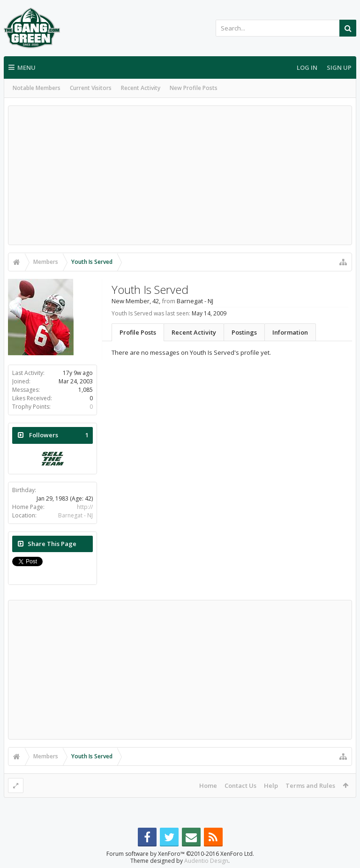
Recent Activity (141, 88)
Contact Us (240, 786)
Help (271, 786)
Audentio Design (206, 861)
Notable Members (37, 88)
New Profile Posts (194, 88)
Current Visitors (91, 88)
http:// (85, 507)
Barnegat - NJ (75, 515)
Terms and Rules (310, 786)
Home (208, 786)
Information (290, 332)
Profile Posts (138, 332)
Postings (244, 332)
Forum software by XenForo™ (180, 854)
